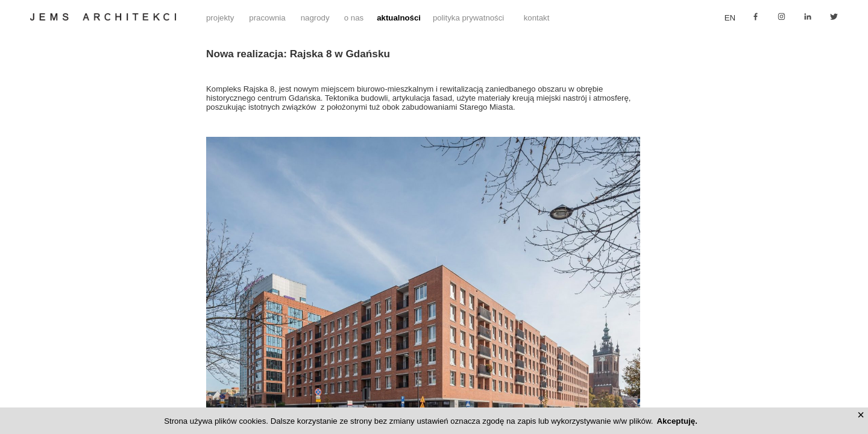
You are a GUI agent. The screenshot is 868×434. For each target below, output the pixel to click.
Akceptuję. (677, 421)
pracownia (267, 18)
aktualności (399, 18)
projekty (220, 18)
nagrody (315, 18)
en (730, 18)
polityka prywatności (468, 18)
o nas (354, 18)
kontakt (537, 18)
